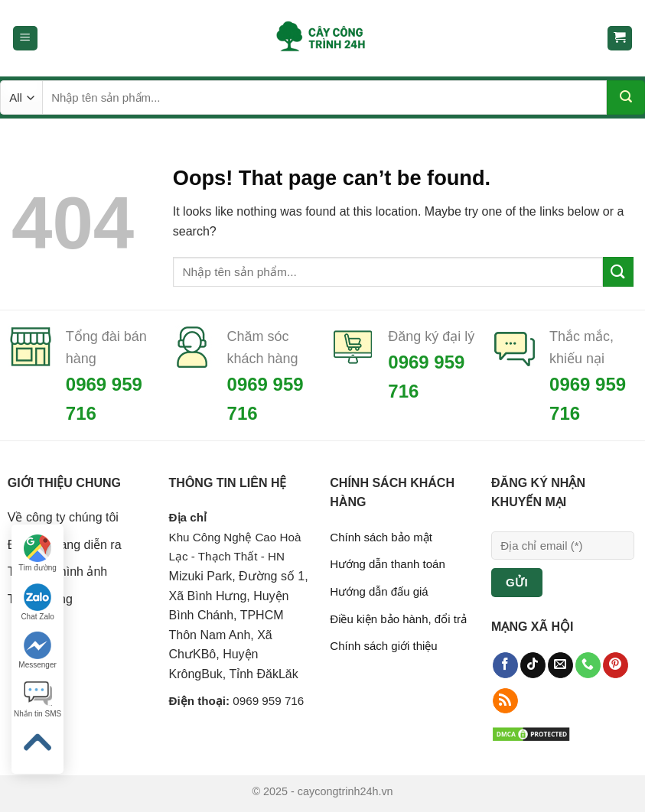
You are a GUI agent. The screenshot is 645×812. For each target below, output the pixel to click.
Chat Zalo (37, 602)
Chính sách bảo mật (381, 537)
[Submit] (626, 97)
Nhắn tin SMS (37, 699)
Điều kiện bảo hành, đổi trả (398, 619)
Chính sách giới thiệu (383, 646)
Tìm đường (37, 553)
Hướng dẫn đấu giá (379, 591)
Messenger (37, 650)
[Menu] (26, 39)
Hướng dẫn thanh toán (387, 564)
